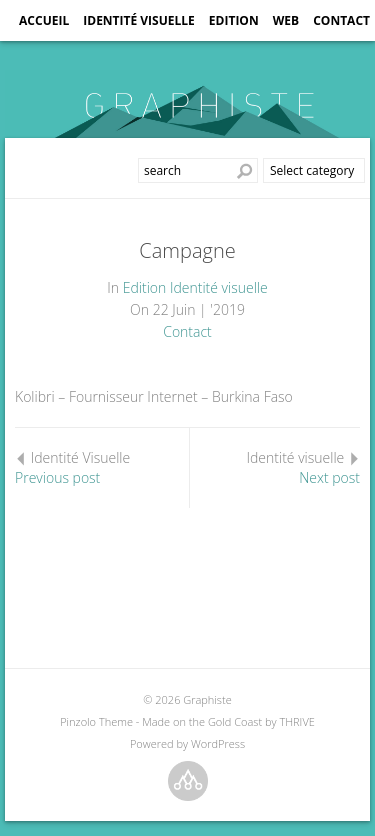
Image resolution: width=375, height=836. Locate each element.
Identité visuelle (139, 20)
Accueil (44, 20)
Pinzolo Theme (96, 721)
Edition (234, 20)
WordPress (218, 743)
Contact (341, 20)
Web (286, 20)
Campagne (187, 250)
